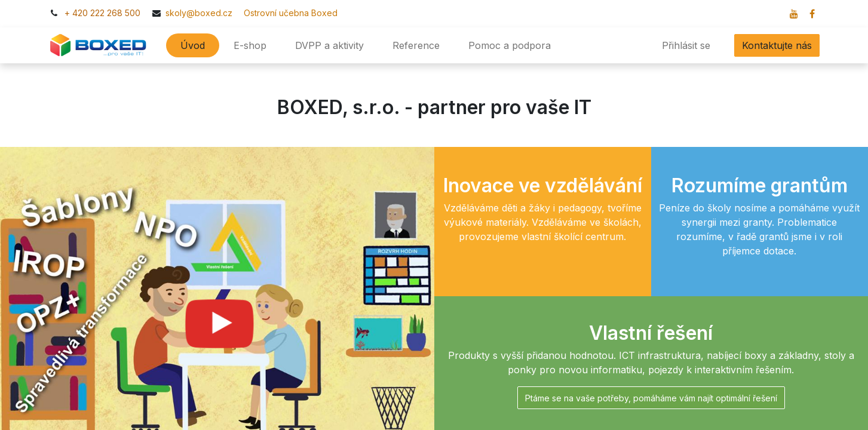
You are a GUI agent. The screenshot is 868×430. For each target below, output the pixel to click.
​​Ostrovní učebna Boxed (286, 13)
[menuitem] (193, 45)
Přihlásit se (686, 45)
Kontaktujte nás (777, 45)
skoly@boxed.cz (200, 13)
